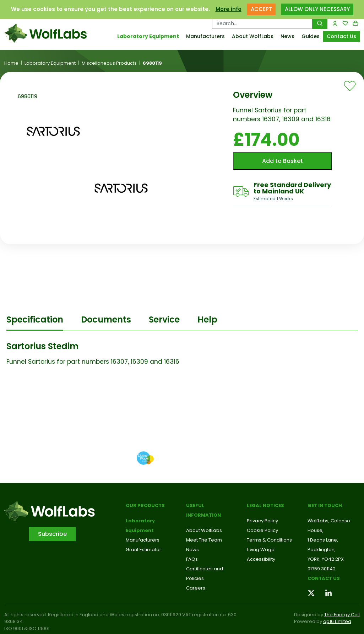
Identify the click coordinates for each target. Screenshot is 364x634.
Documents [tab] (106, 319)
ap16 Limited (337, 621)
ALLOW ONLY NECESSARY (317, 9)
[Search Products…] (262, 23)
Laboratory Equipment (148, 36)
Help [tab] (207, 319)
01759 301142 (322, 569)
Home (11, 63)
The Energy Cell (342, 615)
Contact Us (341, 36)
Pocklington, (322, 550)
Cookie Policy (262, 530)
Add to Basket (282, 161)
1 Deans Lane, (323, 540)
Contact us (324, 578)
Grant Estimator (143, 550)
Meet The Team (204, 540)
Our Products (145, 505)
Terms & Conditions (269, 540)
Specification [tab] (35, 319)
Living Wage (261, 550)
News (287, 36)
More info (229, 9)
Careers (196, 588)
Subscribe (52, 534)
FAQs (192, 559)
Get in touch (325, 505)
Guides (311, 36)
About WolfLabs (253, 36)
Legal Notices (265, 505)
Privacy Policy (262, 521)
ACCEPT (261, 9)
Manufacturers (205, 36)
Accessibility (261, 559)
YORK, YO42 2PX (326, 559)
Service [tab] (164, 319)
